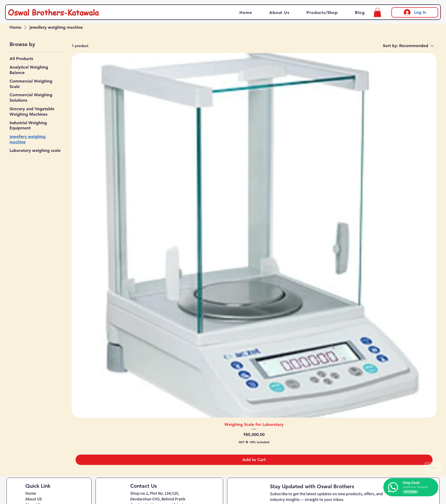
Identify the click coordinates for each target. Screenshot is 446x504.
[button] (377, 12)
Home (31, 493)
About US (34, 499)
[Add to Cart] (254, 460)
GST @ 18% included (254, 442)
